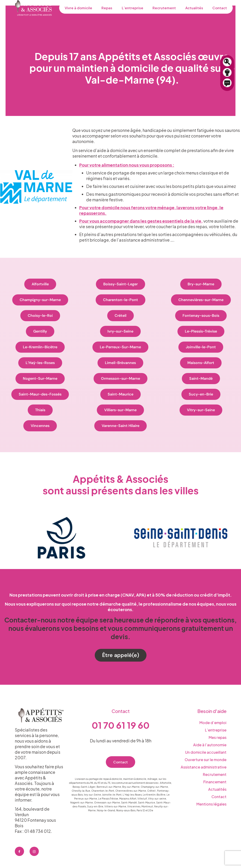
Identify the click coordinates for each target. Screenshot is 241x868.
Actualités (217, 789)
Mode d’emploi (213, 723)
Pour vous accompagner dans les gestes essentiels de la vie (140, 221)
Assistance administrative (204, 767)
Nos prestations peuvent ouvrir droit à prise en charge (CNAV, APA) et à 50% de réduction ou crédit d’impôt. (121, 595)
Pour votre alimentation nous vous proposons (126, 165)
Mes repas (218, 737)
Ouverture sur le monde (206, 760)
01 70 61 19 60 (121, 725)
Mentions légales (211, 804)
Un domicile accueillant (206, 752)
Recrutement (215, 774)
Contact (219, 797)
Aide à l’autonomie (210, 745)
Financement (215, 782)
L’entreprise (216, 730)
